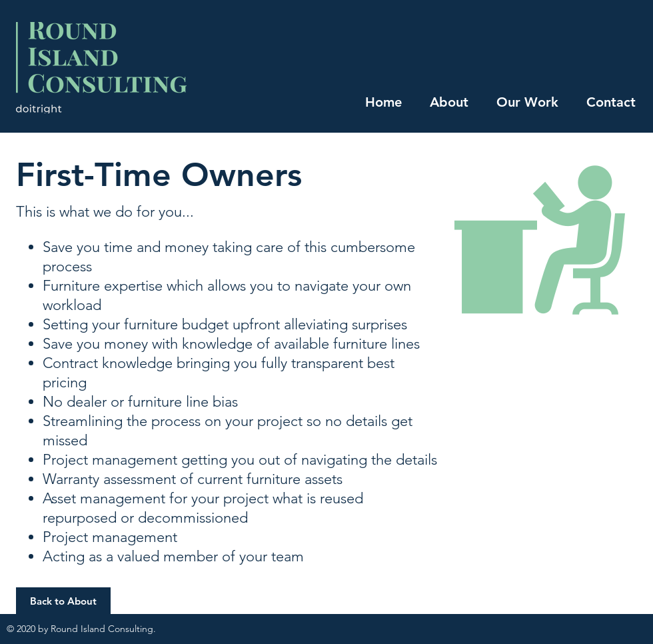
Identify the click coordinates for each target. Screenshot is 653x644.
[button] (63, 601)
